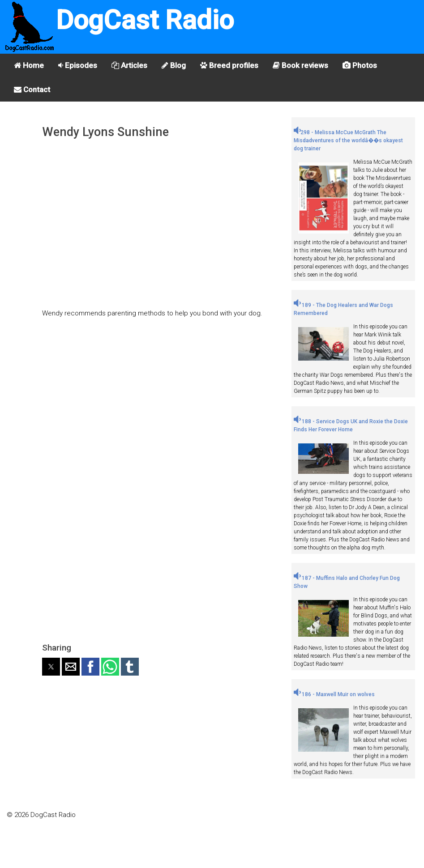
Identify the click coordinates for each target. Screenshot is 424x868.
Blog (174, 65)
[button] (51, 667)
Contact (32, 89)
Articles (129, 65)
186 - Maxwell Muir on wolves (334, 694)
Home (29, 65)
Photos (360, 65)
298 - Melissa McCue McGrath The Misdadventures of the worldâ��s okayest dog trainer (348, 140)
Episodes (78, 65)
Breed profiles (229, 65)
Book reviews (300, 65)
